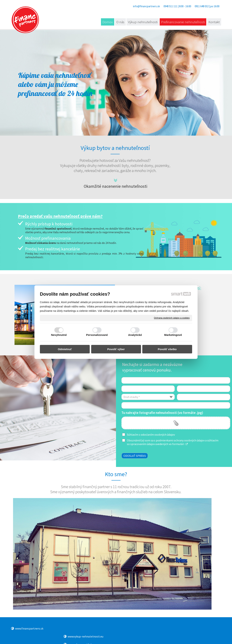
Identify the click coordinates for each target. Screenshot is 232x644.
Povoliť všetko (167, 349)
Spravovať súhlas (187, 637)
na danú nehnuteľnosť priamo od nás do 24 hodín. (71, 243)
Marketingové (173, 335)
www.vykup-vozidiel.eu (135, 628)
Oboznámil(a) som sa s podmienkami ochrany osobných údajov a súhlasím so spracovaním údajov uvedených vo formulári (173, 442)
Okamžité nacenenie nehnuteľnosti (116, 186)
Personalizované (97, 335)
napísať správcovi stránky (127, 637)
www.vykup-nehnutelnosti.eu (86, 628)
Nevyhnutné (59, 335)
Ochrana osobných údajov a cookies (172, 318)
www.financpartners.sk (29, 628)
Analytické (135, 335)
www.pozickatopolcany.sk (192, 629)
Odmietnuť (65, 349)
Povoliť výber (116, 349)
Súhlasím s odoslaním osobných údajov (151, 435)
